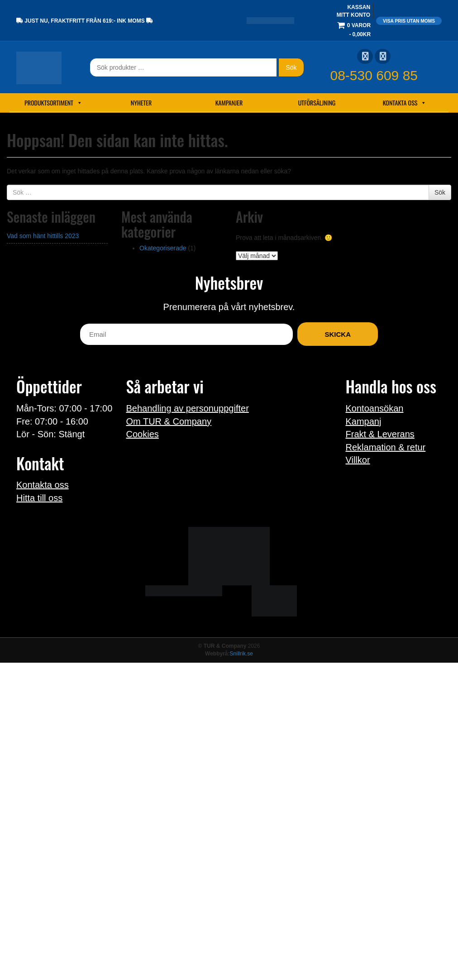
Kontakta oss (405, 103)
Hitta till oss (39, 498)
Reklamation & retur (386, 447)
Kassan (359, 7)
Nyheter (141, 103)
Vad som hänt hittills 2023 (43, 236)
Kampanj (364, 421)
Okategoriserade (163, 248)
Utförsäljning (317, 103)
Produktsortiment (53, 103)
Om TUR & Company (169, 421)
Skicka (338, 334)
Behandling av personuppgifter (188, 408)
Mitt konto (353, 15)
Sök (291, 67)
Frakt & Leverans (380, 434)
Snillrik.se (241, 654)
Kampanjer (229, 103)
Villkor (358, 460)
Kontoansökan (375, 408)
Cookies (143, 434)
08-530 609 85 (374, 75)
